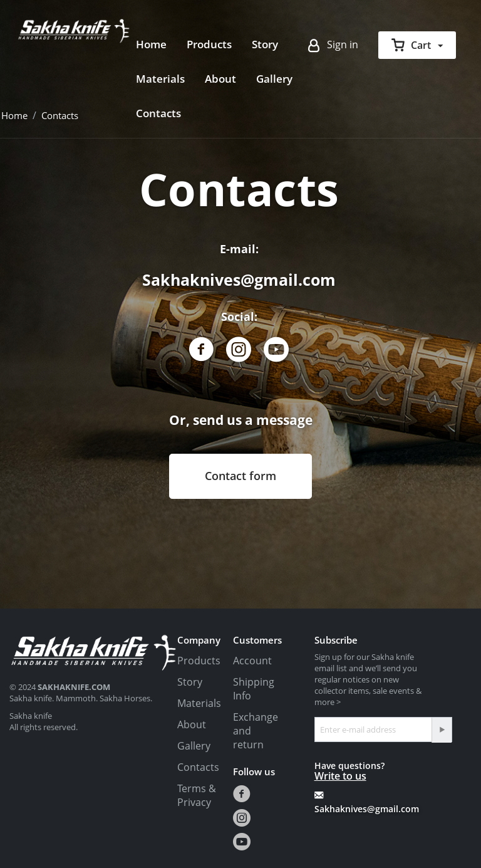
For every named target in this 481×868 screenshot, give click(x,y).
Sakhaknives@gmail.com (239, 280)
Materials (160, 79)
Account (252, 661)
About (220, 79)
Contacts (158, 113)
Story (265, 44)
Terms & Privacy (197, 795)
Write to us (340, 776)
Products (209, 44)
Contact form (240, 476)
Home (151, 44)
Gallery (274, 79)
